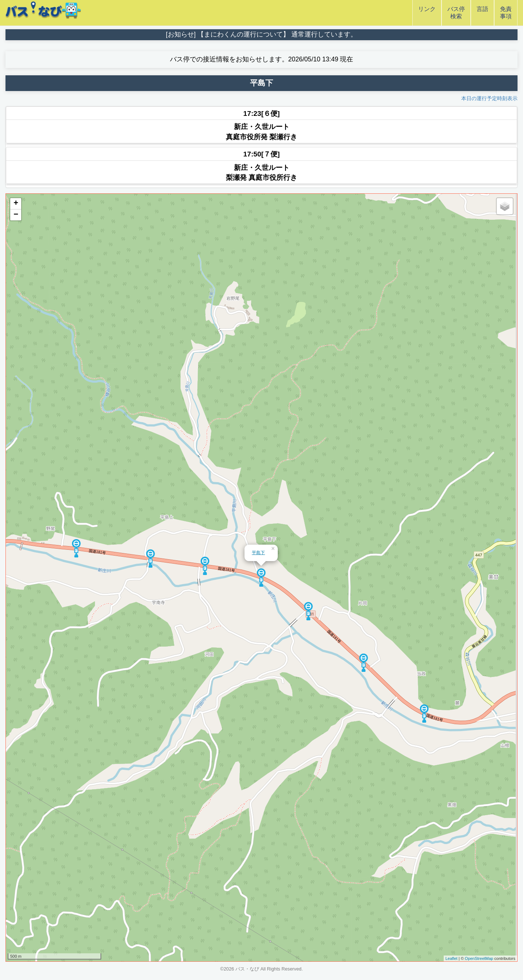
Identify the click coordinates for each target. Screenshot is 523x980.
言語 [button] (482, 13)
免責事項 (506, 13)
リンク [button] (427, 13)
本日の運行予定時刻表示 (489, 98)
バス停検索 (456, 13)
